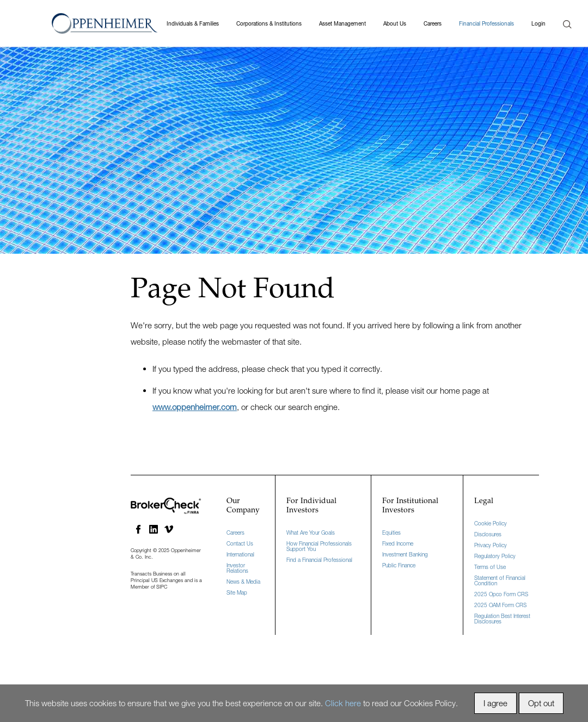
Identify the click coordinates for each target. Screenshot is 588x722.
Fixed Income (398, 543)
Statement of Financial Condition (500, 580)
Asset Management (342, 23)
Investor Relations (237, 568)
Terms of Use (490, 567)
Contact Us (240, 543)
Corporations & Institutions (269, 23)
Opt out (541, 703)
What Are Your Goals (311, 533)
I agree (495, 703)
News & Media (243, 582)
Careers (433, 23)
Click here (343, 703)
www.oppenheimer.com (195, 407)
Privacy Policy (491, 545)
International (240, 554)
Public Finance (399, 565)
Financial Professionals (486, 23)
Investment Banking (405, 554)
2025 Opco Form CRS (501, 594)
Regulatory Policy (495, 556)
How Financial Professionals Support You (319, 546)
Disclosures (488, 534)
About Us (395, 23)
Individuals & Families (193, 23)
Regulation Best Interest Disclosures (502, 619)
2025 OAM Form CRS (500, 605)
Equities (391, 533)
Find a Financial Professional (319, 560)
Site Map (237, 592)
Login (538, 23)
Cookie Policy (491, 523)
